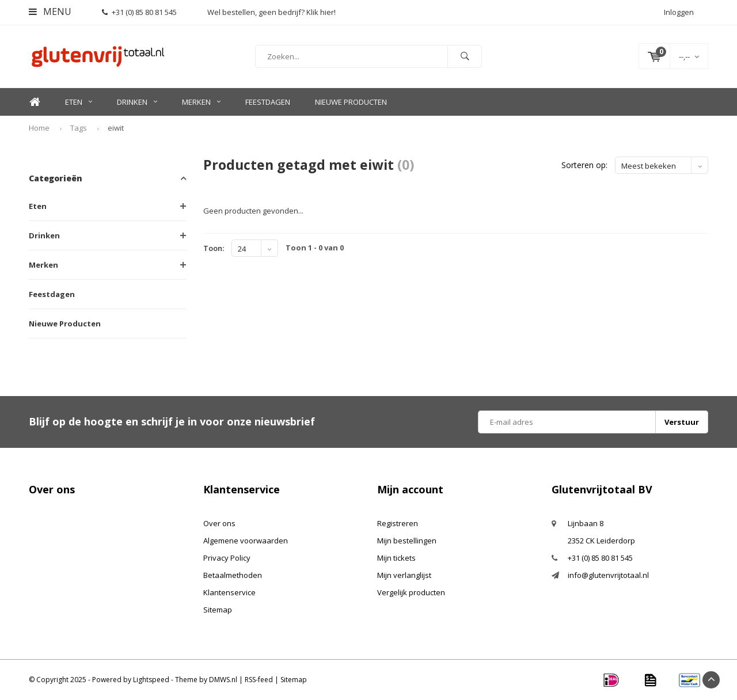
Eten (79, 102)
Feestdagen (268, 102)
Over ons (219, 523)
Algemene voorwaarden (246, 541)
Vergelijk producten (411, 592)
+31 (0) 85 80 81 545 (139, 12)
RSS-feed (259, 680)
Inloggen (679, 12)
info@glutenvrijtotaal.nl (608, 575)
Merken (201, 102)
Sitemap (218, 610)
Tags (79, 128)
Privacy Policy (227, 558)
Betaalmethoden (233, 575)
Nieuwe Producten (351, 102)
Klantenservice (229, 592)
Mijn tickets (396, 558)
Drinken (137, 102)
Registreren (398, 523)
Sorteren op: (584, 165)
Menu (50, 12)
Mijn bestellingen (407, 541)
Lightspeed (151, 680)
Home (35, 102)
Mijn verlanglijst (404, 575)
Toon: (214, 248)
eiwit (116, 128)
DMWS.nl (223, 680)
